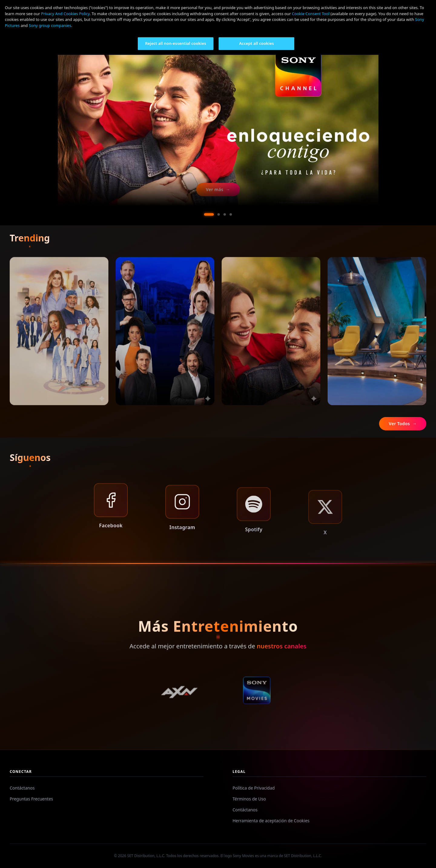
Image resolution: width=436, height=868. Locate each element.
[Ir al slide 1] (209, 214)
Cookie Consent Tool (311, 14)
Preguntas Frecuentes (31, 799)
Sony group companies (50, 25)
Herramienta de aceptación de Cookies (271, 821)
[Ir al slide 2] (219, 214)
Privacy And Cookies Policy (65, 14)
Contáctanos (22, 788)
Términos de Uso (249, 799)
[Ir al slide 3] (225, 214)
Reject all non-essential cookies (176, 43)
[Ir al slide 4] (231, 214)
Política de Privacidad (254, 788)
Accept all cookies (257, 43)
